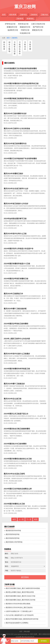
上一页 (21, 519)
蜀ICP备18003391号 (28, 637)
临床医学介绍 (13, 30)
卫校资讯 (20, 19)
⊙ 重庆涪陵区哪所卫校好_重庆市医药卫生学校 (20, 600)
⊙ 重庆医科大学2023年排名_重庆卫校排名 (18, 607)
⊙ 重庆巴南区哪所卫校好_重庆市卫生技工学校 (20, 596)
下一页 (29, 519)
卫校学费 (30, 46)
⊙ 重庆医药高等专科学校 (13, 531)
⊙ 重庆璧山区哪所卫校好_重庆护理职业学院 (19, 592)
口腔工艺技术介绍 (38, 24)
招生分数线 (9, 47)
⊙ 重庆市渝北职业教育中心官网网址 (16, 623)
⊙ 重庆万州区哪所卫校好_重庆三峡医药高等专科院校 (22, 588)
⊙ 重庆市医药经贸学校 (12, 538)
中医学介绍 (25, 30)
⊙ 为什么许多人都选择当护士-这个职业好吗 (19, 615)
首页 (4, 15)
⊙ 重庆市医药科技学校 (12, 534)
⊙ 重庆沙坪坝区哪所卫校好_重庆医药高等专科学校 (21, 619)
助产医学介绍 (38, 27)
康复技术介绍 (37, 30)
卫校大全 (44, 15)
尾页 (36, 519)
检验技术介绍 (25, 27)
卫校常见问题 (15, 48)
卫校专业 (23, 15)
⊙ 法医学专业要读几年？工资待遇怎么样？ (19, 611)
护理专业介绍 (10, 24)
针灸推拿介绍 (25, 33)
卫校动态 (25, 46)
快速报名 (30, 19)
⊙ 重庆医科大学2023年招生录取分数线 (17, 604)
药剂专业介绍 (23, 24)
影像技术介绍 (12, 27)
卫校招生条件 (20, 48)
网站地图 (27, 631)
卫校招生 (34, 15)
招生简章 (13, 15)
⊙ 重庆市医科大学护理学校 (13, 542)
